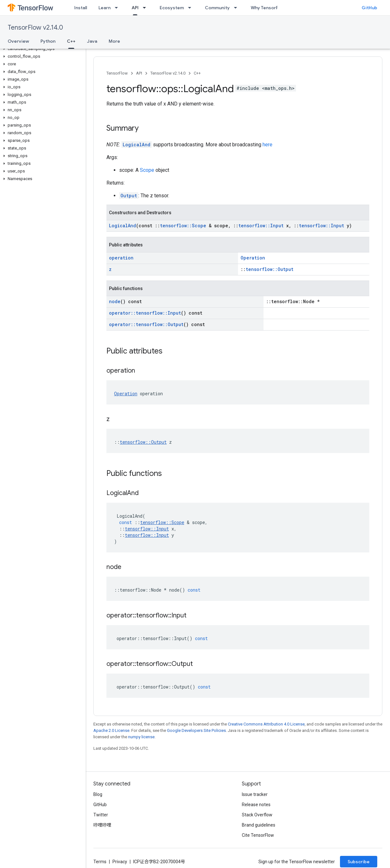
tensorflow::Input (261, 226)
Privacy (120, 862)
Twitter (101, 815)
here (267, 145)
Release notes (256, 805)
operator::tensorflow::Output (146, 324)
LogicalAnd (137, 145)
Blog (98, 794)
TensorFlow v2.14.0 (35, 28)
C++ (197, 73)
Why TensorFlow (268, 8)
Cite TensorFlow (258, 835)
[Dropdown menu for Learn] (118, 8)
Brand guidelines (259, 825)
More (114, 41)
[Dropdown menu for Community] (237, 8)
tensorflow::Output (270, 269)
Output (129, 196)
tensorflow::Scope (183, 226)
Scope (147, 170)
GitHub (369, 8)
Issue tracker (255, 794)
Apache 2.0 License (111, 730)
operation (121, 258)
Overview (18, 41)
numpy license (141, 737)
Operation (253, 258)
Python (48, 41)
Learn (105, 8)
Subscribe (359, 862)
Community (217, 8)
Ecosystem (172, 8)
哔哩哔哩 (102, 825)
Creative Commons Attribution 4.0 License (266, 724)
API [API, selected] (135, 8)
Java (92, 41)
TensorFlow (117, 73)
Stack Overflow (257, 815)
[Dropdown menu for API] (146, 8)
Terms (100, 862)
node (115, 301)
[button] (42, 49)
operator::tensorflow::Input (145, 313)
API (139, 73)
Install (81, 8)
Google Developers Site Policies (196, 730)
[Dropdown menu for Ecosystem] (191, 8)
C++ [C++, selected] (71, 41)
